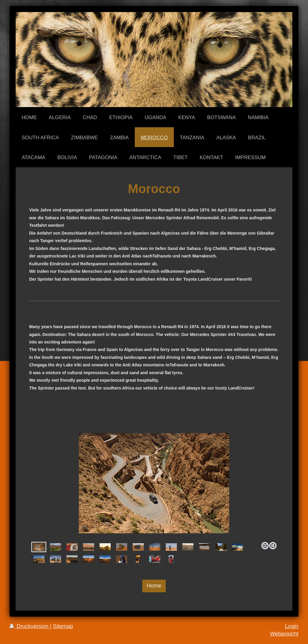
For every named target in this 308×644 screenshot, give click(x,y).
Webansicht (284, 634)
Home (154, 586)
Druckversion (30, 626)
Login (292, 626)
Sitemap (63, 626)
